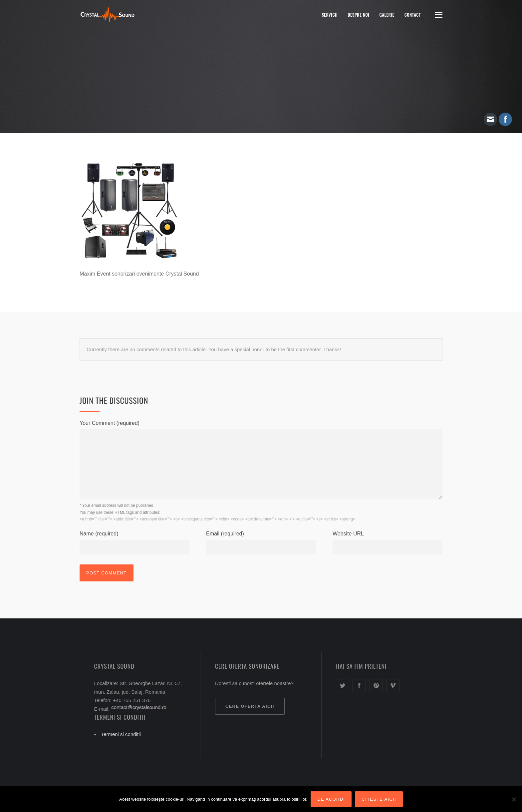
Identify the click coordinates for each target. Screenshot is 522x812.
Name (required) (99, 534)
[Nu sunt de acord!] (514, 799)
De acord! (331, 799)
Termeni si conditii (121, 734)
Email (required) (225, 534)
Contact (413, 15)
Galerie (387, 15)
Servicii (330, 15)
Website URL (348, 534)
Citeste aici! (379, 799)
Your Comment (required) (110, 423)
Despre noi (358, 15)
